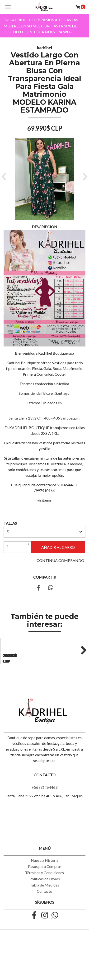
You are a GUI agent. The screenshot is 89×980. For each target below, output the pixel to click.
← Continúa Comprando (58, 560)
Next (82, 669)
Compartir (45, 577)
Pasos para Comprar (45, 905)
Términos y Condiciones (44, 911)
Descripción (44, 227)
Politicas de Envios (45, 918)
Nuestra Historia (45, 899)
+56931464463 (44, 826)
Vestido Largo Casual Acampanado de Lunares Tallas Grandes (22, 695)
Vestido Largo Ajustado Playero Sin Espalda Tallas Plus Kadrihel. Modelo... (67, 695)
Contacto (44, 930)
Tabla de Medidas (44, 924)
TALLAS (10, 523)
